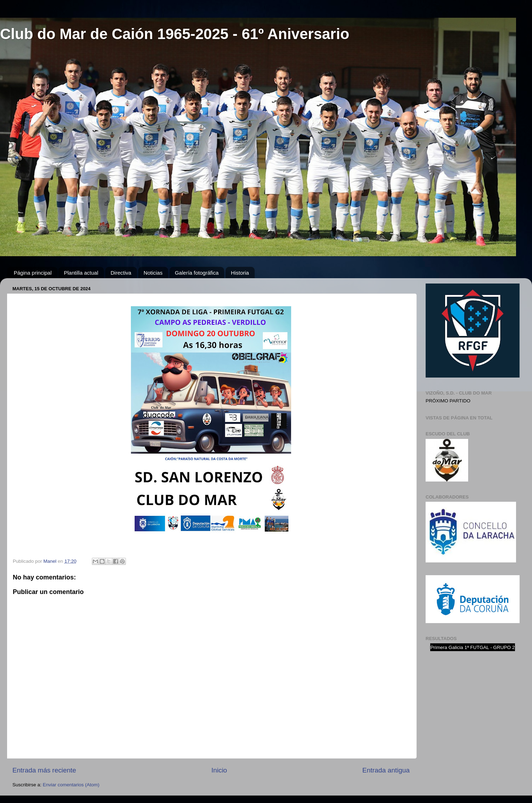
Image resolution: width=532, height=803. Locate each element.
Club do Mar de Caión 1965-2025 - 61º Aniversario (175, 34)
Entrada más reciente (44, 770)
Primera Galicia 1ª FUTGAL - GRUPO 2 (473, 647)
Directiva (121, 273)
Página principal (33, 273)
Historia (240, 273)
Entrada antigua (386, 770)
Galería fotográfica (197, 273)
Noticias (153, 273)
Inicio (219, 770)
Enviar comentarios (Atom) (71, 785)
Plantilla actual (81, 273)
